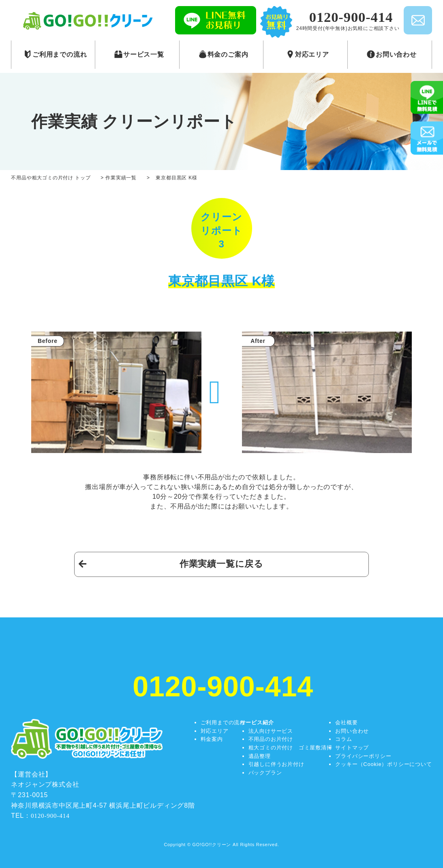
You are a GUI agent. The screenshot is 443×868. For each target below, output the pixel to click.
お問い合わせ (352, 731)
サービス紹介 (257, 722)
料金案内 (212, 739)
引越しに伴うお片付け (276, 764)
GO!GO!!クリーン (212, 845)
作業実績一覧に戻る (221, 564)
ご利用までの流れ (223, 722)
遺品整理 (260, 756)
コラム (343, 739)
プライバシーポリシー (363, 756)
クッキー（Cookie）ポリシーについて (383, 764)
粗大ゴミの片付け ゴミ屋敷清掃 (290, 748)
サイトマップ (352, 748)
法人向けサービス (271, 731)
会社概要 (346, 722)
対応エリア (215, 731)
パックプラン (265, 773)
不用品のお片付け (271, 739)
